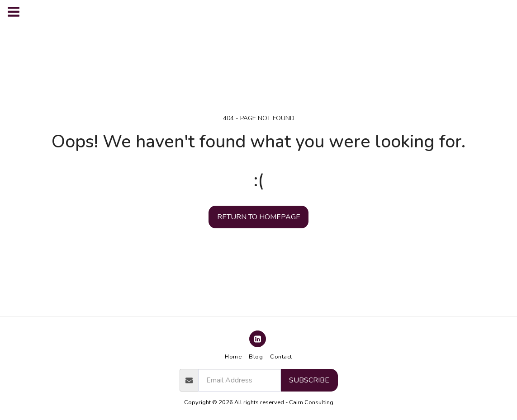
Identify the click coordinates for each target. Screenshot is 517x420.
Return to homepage (259, 217)
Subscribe (309, 380)
